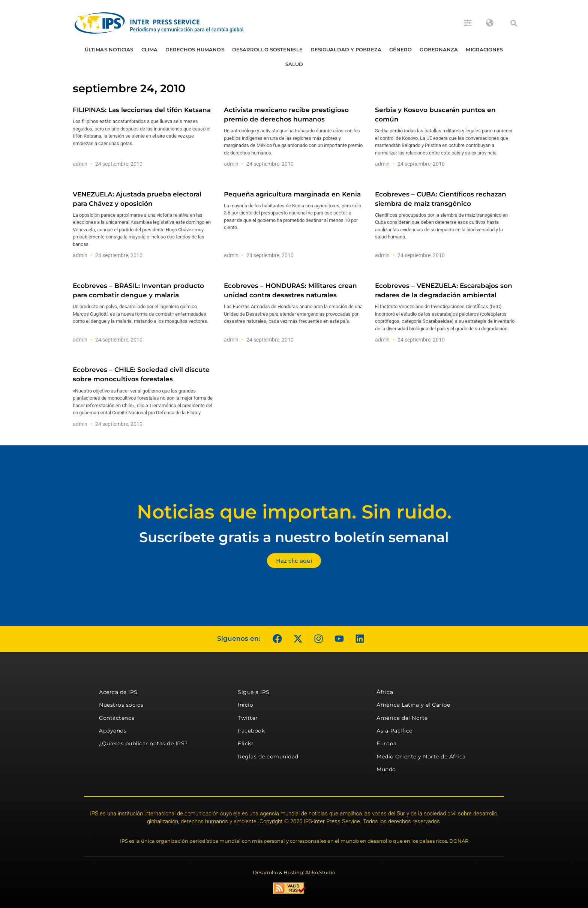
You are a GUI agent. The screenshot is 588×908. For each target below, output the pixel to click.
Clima (150, 49)
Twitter (248, 718)
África (385, 692)
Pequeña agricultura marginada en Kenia (292, 194)
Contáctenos (117, 718)
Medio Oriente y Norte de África (421, 757)
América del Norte (402, 718)
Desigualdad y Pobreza (346, 49)
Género (401, 49)
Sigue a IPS (254, 692)
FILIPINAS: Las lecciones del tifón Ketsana (142, 110)
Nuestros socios (121, 705)
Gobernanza (439, 49)
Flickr (246, 743)
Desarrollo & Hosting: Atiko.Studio (294, 872)
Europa (386, 743)
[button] (514, 23)
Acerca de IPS (118, 692)
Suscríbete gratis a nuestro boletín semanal (294, 537)
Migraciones (484, 49)
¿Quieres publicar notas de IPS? (143, 743)
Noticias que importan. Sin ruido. (294, 512)
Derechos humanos (195, 49)
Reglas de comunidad (268, 757)
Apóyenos (113, 731)
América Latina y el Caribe (413, 705)
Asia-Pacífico (395, 731)
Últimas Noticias (109, 49)
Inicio (245, 705)
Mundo (386, 769)
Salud (294, 64)
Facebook (251, 731)
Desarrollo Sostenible (267, 49)
